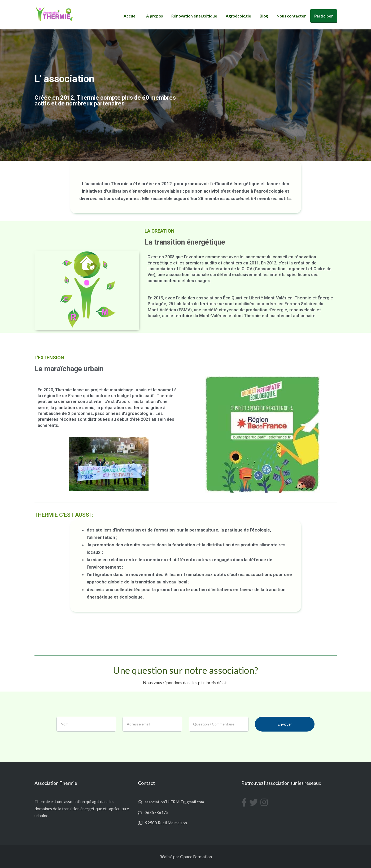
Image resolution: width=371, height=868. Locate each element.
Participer (324, 16)
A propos (154, 16)
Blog (264, 16)
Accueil (131, 16)
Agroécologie (238, 16)
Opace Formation (196, 856)
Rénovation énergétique (194, 16)
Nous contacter (291, 16)
